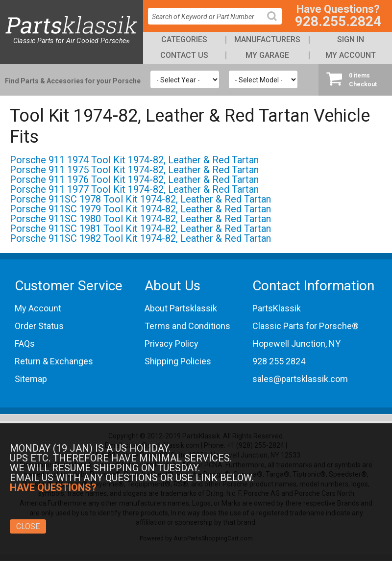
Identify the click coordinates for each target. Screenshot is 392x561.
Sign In (351, 39)
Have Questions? (53, 487)
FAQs (25, 344)
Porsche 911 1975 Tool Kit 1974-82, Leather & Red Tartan (134, 170)
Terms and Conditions (187, 326)
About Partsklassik (181, 308)
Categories (184, 39)
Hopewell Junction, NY (296, 344)
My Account (351, 55)
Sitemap (31, 379)
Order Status (39, 326)
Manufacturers (267, 39)
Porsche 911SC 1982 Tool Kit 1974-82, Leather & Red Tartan (140, 238)
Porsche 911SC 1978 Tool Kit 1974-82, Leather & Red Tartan (140, 199)
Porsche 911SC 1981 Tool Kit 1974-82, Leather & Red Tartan (140, 229)
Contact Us (184, 55)
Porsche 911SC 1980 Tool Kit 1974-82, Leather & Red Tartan (140, 219)
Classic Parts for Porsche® (306, 326)
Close (28, 526)
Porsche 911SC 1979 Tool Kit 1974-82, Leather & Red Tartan (140, 209)
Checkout (355, 79)
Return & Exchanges (54, 361)
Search (276, 24)
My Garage (267, 55)
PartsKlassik (277, 308)
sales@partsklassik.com (300, 379)
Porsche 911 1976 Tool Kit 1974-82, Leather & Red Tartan (134, 179)
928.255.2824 (338, 21)
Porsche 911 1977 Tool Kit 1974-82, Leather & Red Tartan (134, 189)
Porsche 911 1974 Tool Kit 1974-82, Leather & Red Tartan (134, 160)
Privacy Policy (171, 344)
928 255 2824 (279, 361)
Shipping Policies (178, 361)
